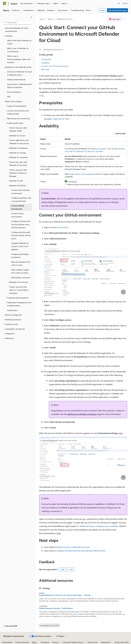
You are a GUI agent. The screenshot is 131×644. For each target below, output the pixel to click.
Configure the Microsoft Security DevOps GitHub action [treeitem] (21, 235)
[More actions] (125, 19)
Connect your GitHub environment (55, 66)
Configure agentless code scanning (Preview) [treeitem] (21, 199)
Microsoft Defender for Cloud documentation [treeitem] (17, 30)
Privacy (55, 642)
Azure (50, 19)
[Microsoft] (5, 3)
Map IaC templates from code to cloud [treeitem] (21, 264)
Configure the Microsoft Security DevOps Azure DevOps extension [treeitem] (21, 224)
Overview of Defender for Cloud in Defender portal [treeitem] (20, 73)
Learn (42, 19)
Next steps (45, 69)
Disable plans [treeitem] (12, 310)
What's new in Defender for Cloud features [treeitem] (18, 50)
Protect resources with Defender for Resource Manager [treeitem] (18, 173)
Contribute (45, 642)
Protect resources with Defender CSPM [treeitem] (18, 129)
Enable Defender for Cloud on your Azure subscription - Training (65, 595)
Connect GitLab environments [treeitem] (17, 215)
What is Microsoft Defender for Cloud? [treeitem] (19, 42)
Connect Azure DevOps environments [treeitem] (20, 192)
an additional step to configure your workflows (98, 526)
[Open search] (119, 3)
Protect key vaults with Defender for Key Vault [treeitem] (18, 164)
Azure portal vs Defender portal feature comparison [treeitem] (19, 86)
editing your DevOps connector (82, 414)
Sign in (125, 3)
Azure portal (62, 227)
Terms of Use (92, 642)
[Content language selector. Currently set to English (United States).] (14, 636)
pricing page (101, 149)
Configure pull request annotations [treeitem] (20, 256)
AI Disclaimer (7, 642)
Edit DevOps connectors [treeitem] (21, 278)
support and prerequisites (84, 174)
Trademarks (105, 642)
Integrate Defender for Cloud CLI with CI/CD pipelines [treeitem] (20, 246)
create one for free (60, 119)
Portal (102, 10)
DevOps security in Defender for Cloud (72, 547)
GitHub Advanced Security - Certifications (56, 608)
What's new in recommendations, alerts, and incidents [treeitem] (19, 59)
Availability (45, 63)
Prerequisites (46, 59)
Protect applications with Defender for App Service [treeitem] (19, 142)
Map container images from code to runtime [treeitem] (20, 271)
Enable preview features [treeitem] (16, 79)
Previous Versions (22, 642)
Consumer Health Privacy (72, 642)
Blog (34, 642)
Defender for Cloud (64, 19)
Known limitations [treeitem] (14, 92)
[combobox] (18, 23)
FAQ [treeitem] (9, 97)
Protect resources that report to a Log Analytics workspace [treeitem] (19, 290)
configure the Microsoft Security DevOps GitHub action (81, 551)
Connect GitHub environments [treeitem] (18, 207)
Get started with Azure (118, 10)
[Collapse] (31, 17)
